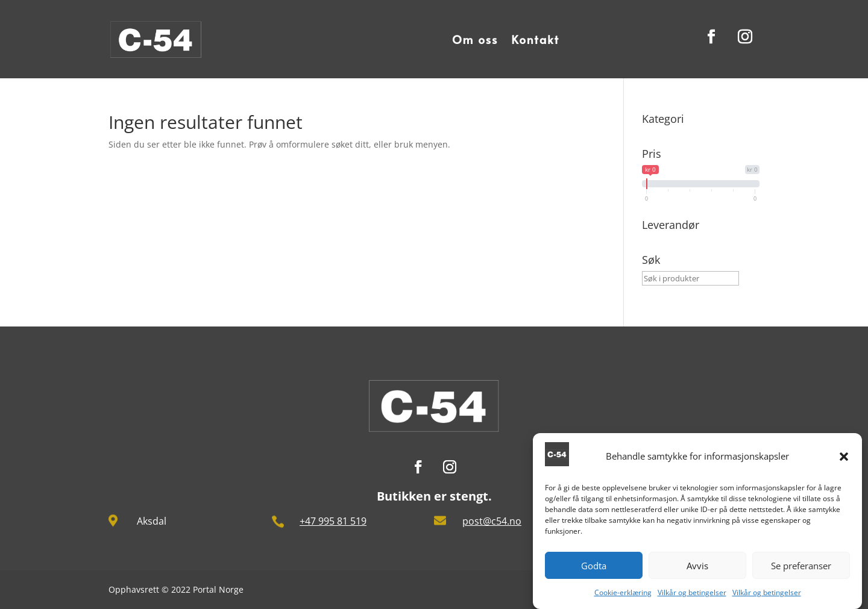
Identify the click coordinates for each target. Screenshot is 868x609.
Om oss (475, 39)
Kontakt (535, 39)
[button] (844, 460)
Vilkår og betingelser (692, 597)
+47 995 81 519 (333, 521)
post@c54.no (492, 521)
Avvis (697, 569)
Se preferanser (801, 569)
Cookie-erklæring (623, 597)
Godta (594, 569)
